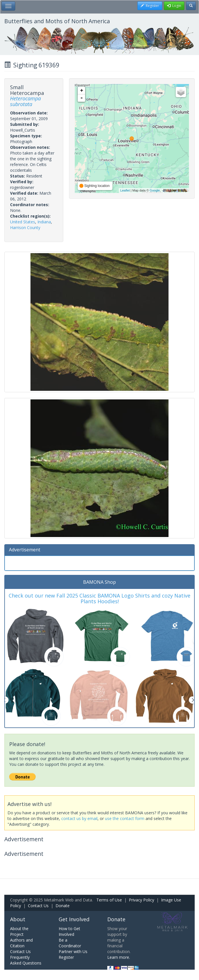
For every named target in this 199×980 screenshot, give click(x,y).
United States (23, 222)
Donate (63, 906)
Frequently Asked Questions (26, 960)
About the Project (19, 931)
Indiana (44, 222)
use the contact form (125, 818)
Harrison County (25, 228)
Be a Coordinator (70, 943)
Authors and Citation (21, 943)
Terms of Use (109, 900)
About (18, 919)
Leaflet (125, 190)
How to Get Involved (69, 931)
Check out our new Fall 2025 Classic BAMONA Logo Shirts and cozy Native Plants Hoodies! (99, 598)
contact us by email (79, 818)
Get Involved (74, 919)
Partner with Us (73, 951)
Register (66, 957)
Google (155, 190)
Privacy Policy (141, 900)
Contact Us (38, 906)
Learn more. (119, 957)
